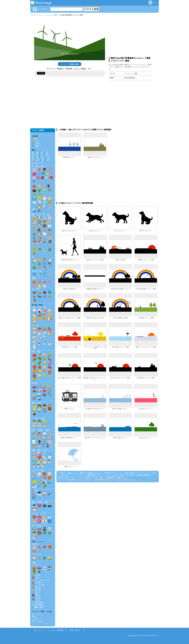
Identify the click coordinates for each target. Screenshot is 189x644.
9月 (37, 157)
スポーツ (35, 471)
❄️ (44, 202)
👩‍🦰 (50, 406)
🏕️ (44, 486)
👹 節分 (35, 578)
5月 (47, 153)
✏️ (50, 434)
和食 (34, 307)
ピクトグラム (38, 621)
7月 (42, 155)
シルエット (49, 15)
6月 (37, 155)
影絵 (49, 215)
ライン (39, 614)
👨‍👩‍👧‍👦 (34, 414)
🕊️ (50, 260)
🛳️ (39, 398)
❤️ (39, 458)
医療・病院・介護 (39, 450)
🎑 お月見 (36, 598)
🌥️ (34, 202)
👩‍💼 (39, 422)
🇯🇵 (44, 521)
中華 (45, 307)
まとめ (153, 3)
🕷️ (39, 572)
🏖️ (50, 206)
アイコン (35, 514)
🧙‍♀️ (50, 568)
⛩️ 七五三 (36, 600)
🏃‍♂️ (44, 442)
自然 (43, 166)
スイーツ (36, 326)
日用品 (40, 502)
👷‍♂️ (44, 422)
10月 (43, 157)
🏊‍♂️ (50, 482)
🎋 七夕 (35, 141)
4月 (42, 153)
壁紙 (34, 616)
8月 (47, 155)
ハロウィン (37, 565)
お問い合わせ (75, 630)
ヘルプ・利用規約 (57, 630)
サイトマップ (39, 630)
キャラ (39, 215)
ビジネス (35, 419)
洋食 (40, 307)
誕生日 (35, 544)
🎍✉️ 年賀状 (38, 608)
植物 (37, 166)
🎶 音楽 (35, 490)
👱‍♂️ (34, 410)
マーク (43, 514)
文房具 (40, 430)
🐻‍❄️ (50, 226)
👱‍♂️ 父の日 (36, 590)
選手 (43, 471)
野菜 (33, 352)
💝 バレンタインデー (41, 580)
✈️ (50, 394)
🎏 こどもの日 (38, 585)
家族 (33, 403)
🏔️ (44, 206)
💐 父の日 (36, 144)
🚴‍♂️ (50, 390)
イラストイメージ (37, 15)
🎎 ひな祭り (37, 583)
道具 (46, 502)
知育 (47, 430)
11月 (48, 157)
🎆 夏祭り (36, 595)
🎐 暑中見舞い (38, 605)
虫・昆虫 (36, 289)
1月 (43, 160)
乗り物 (34, 383)
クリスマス (37, 554)
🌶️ (50, 363)
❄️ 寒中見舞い (38, 603)
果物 (39, 352)
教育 (33, 430)
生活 (39, 403)
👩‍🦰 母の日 (36, 588)
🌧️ (39, 202)
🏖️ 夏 (35, 139)
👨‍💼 (34, 422)
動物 (33, 215)
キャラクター (37, 526)
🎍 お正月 (36, 575)
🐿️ (39, 238)
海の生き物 (37, 271)
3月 (37, 153)
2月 (48, 160)
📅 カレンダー (38, 162)
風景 (56, 15)
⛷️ (34, 486)
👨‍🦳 (39, 410)
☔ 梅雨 (35, 146)
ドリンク (36, 340)
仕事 (43, 419)
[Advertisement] (131, 36)
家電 (33, 502)
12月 (38, 160)
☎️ (39, 505)
